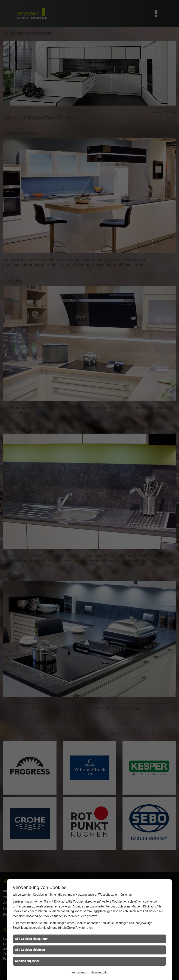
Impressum (79, 972)
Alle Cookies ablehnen (30, 950)
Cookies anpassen (27, 961)
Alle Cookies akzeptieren (32, 939)
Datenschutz (99, 972)
